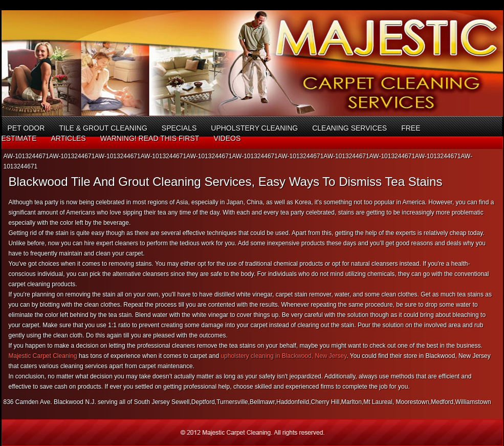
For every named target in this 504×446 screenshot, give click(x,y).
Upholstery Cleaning (254, 128)
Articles (68, 138)
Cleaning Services (349, 128)
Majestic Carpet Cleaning (43, 356)
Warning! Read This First (150, 138)
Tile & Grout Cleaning (103, 128)
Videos (227, 138)
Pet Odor (26, 128)
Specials (179, 128)
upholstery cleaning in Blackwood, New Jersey (283, 356)
